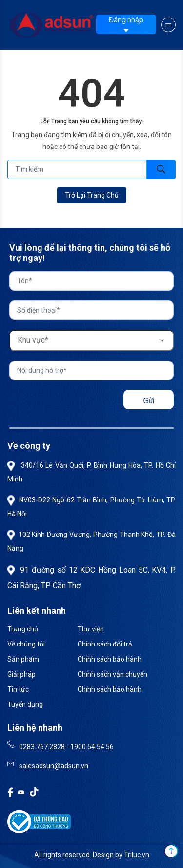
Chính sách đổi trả (105, 644)
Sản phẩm (23, 659)
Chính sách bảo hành (110, 659)
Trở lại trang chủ (92, 195)
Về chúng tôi (26, 644)
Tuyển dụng (25, 704)
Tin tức (18, 689)
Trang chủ (23, 629)
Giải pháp (21, 674)
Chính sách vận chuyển (112, 674)
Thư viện (91, 629)
